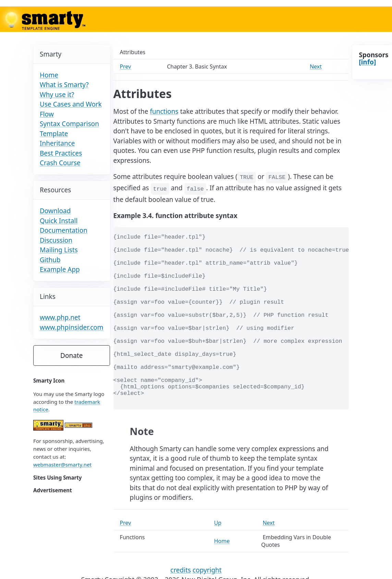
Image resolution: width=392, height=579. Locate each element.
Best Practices (61, 153)
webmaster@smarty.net (62, 465)
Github (50, 260)
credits (181, 570)
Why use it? (57, 95)
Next (316, 67)
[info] (367, 62)
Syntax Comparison (69, 124)
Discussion (56, 240)
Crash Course (60, 163)
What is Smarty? (64, 85)
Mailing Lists (59, 250)
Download (55, 211)
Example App (60, 269)
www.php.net (60, 317)
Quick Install (59, 221)
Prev (126, 67)
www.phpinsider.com (72, 327)
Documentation (64, 230)
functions (164, 111)
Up (218, 523)
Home (49, 75)
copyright (207, 570)
